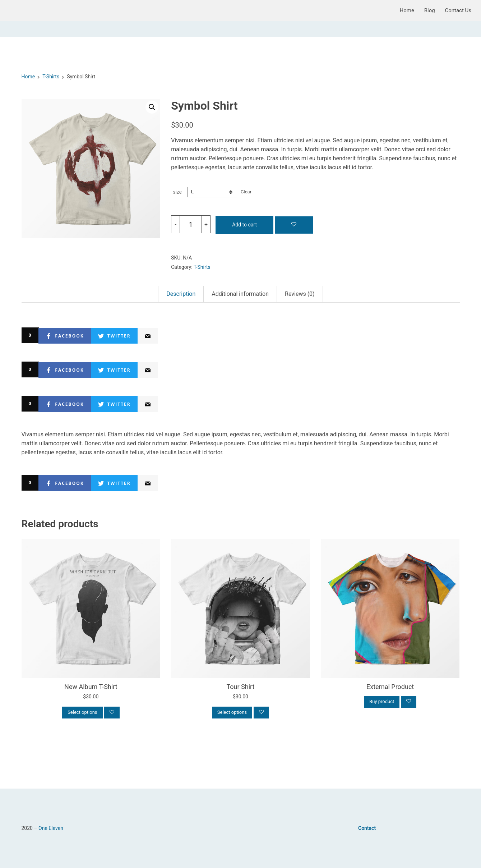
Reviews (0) (300, 294)
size (177, 192)
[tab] (181, 294)
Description (181, 294)
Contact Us (458, 10)
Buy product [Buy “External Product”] (382, 701)
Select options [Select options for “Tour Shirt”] (232, 712)
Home (407, 10)
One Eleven (51, 828)
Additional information (240, 294)
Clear (246, 192)
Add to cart (244, 225)
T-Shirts (51, 77)
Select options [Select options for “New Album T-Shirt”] (82, 712)
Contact (367, 828)
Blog (430, 10)
